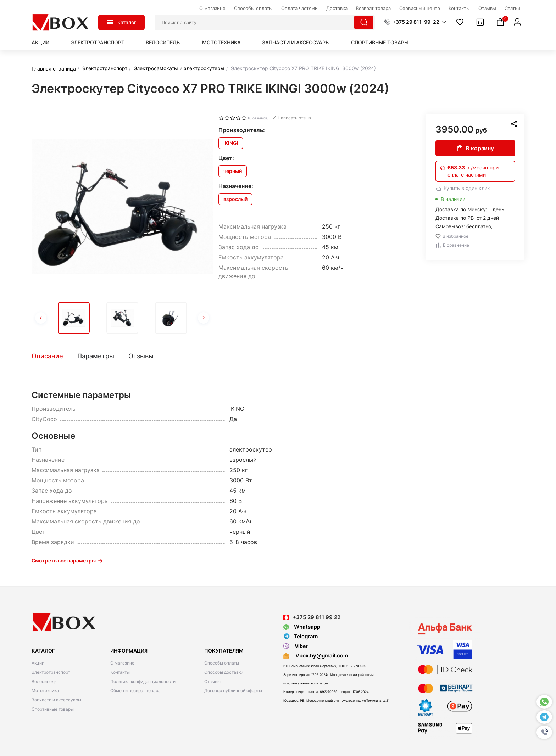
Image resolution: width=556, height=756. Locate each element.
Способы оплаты (222, 663)
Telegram (301, 637)
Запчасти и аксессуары (296, 42)
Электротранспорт (98, 42)
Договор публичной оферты (233, 691)
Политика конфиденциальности (143, 681)
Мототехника (221, 42)
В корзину (476, 148)
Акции (40, 42)
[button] (544, 732)
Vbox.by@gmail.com (320, 656)
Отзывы (212, 681)
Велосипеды (163, 42)
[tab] (51, 356)
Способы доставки (224, 672)
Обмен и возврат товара (135, 691)
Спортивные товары (380, 42)
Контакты (120, 672)
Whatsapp (302, 627)
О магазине (122, 663)
